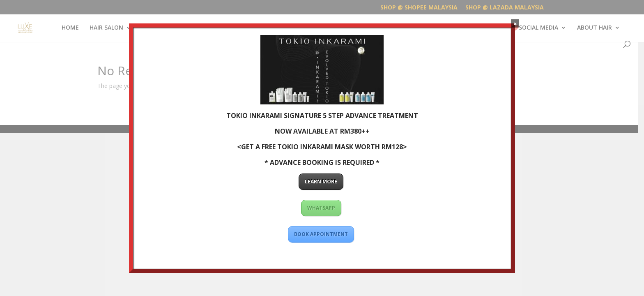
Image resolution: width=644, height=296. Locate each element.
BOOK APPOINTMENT (321, 234)
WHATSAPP (321, 208)
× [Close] (515, 23)
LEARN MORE (321, 182)
